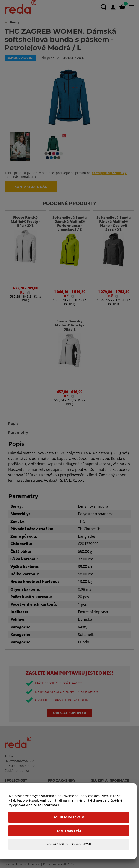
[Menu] (131, 7)
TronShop (34, 864)
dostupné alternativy (109, 173)
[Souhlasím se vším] (69, 817)
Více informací (46, 805)
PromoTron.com (53, 864)
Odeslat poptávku (70, 713)
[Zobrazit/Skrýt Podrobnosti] (69, 844)
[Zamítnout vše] (69, 831)
